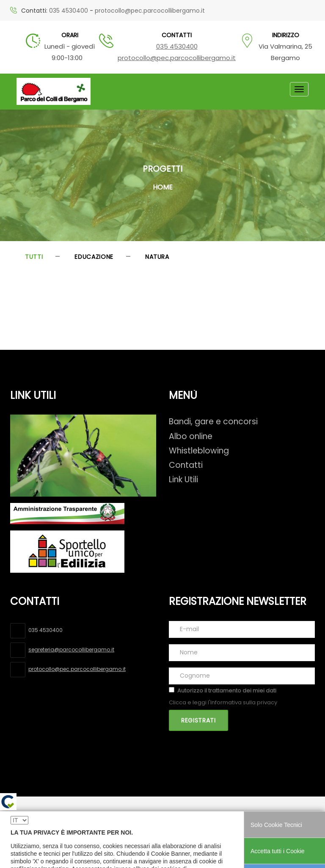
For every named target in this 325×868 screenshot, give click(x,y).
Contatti (186, 465)
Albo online (191, 436)
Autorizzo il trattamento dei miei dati (227, 691)
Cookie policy (208, 817)
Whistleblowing (199, 451)
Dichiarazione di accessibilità (55, 829)
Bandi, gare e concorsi (213, 422)
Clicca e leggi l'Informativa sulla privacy (223, 702)
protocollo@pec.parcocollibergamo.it (150, 11)
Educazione (94, 257)
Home (163, 187)
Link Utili (183, 479)
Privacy (169, 817)
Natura (157, 257)
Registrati (198, 720)
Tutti (34, 257)
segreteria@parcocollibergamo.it (71, 650)
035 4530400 (69, 11)
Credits (247, 817)
